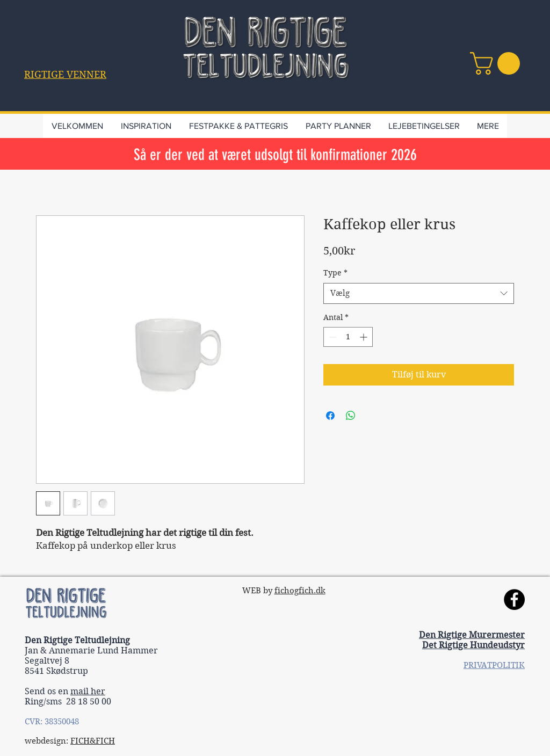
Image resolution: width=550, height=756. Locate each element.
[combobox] (419, 293)
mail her (88, 691)
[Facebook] (514, 599)
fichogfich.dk (300, 591)
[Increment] (364, 337)
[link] (498, 63)
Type (335, 273)
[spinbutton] (348, 337)
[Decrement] (332, 337)
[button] (65, 74)
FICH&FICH (93, 741)
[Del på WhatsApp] (351, 416)
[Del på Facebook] (330, 416)
